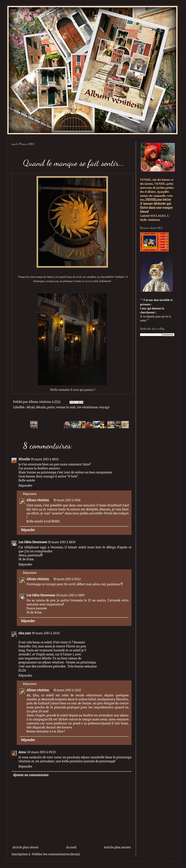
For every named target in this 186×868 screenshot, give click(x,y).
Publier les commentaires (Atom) (56, 854)
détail (31, 407)
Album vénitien (38, 500)
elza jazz (25, 633)
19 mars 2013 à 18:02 (45, 459)
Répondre (25, 486)
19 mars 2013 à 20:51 (46, 633)
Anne (22, 752)
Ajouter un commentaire (31, 775)
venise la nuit (66, 407)
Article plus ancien (117, 847)
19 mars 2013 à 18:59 (62, 542)
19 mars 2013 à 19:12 (67, 579)
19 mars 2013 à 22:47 (67, 690)
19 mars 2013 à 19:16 (67, 500)
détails (41, 407)
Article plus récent (25, 847)
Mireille (24, 459)
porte (51, 407)
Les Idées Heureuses (33, 542)
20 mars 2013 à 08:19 (70, 595)
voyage (104, 407)
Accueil (71, 847)
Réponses (30, 494)
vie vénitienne (87, 407)
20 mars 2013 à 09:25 (41, 752)
